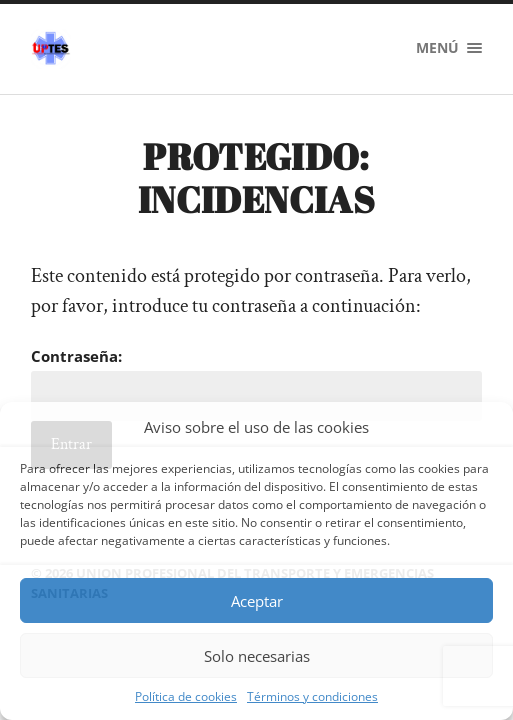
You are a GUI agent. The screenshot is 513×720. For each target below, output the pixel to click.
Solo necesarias (257, 656)
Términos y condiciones (312, 696)
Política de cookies (186, 696)
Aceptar (257, 601)
